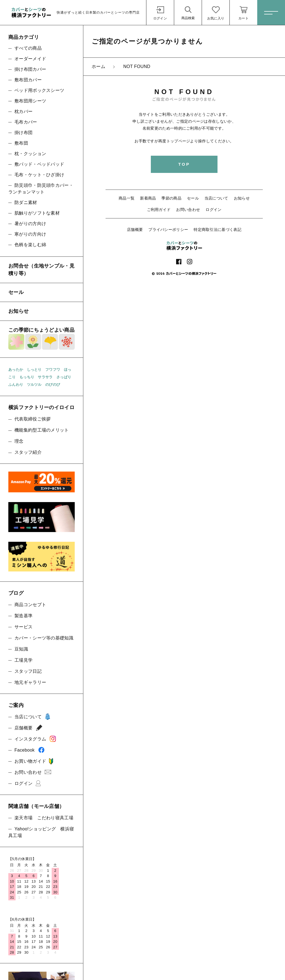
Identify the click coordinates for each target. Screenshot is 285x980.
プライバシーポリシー (168, 230)
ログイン (213, 210)
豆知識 (21, 649)
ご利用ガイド (159, 210)
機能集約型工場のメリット (42, 430)
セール (193, 198)
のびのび (53, 385)
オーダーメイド (30, 59)
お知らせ (242, 198)
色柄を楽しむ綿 (30, 245)
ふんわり (16, 385)
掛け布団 (23, 133)
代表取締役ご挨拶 (32, 419)
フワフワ (53, 370)
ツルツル (34, 385)
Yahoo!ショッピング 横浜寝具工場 (41, 832)
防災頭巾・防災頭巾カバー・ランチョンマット (41, 189)
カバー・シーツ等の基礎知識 (44, 638)
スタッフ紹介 (28, 452)
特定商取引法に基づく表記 (217, 230)
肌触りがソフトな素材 (37, 213)
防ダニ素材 (26, 202)
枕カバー (23, 111)
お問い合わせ (188, 210)
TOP (184, 164)
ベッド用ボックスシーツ (39, 90)
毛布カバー (26, 122)
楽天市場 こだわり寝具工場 (44, 818)
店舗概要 (135, 230)
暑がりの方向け (30, 224)
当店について (216, 198)
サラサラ (45, 377)
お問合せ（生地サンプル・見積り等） (41, 270)
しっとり (34, 370)
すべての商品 (28, 48)
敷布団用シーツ (30, 101)
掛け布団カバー (30, 69)
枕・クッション (30, 154)
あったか (16, 370)
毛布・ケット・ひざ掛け (39, 175)
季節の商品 (171, 198)
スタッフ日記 (28, 671)
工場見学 (23, 660)
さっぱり (64, 377)
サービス (23, 627)
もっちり (27, 377)
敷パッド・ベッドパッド (39, 164)
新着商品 (148, 198)
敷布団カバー (28, 80)
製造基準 (23, 616)
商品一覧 (127, 198)
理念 (19, 441)
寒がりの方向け (30, 234)
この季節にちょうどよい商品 (42, 338)
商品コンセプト (30, 605)
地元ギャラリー (30, 682)
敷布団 (21, 143)
